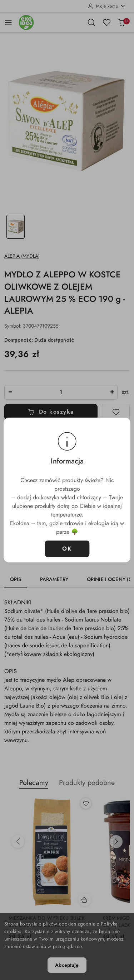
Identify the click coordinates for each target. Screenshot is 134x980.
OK (67, 549)
